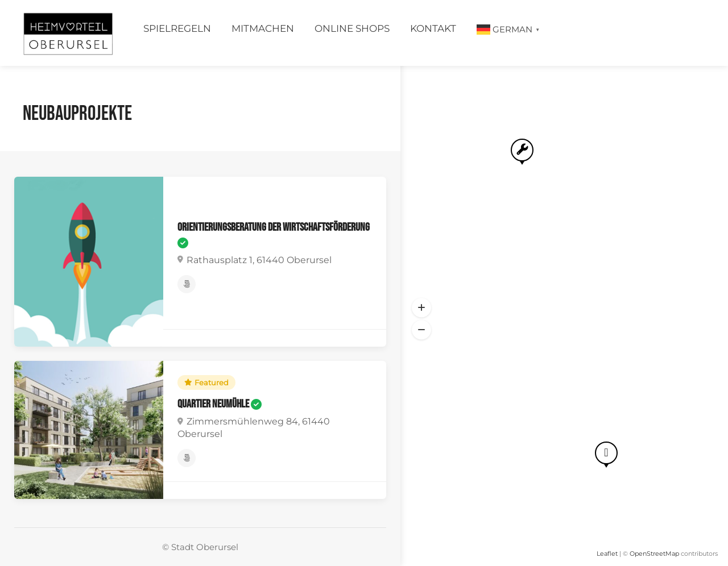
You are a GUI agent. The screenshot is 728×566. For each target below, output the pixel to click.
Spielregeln (177, 28)
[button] (421, 308)
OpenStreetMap (654, 553)
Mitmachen (263, 28)
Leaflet (607, 553)
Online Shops (352, 28)
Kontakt (433, 28)
